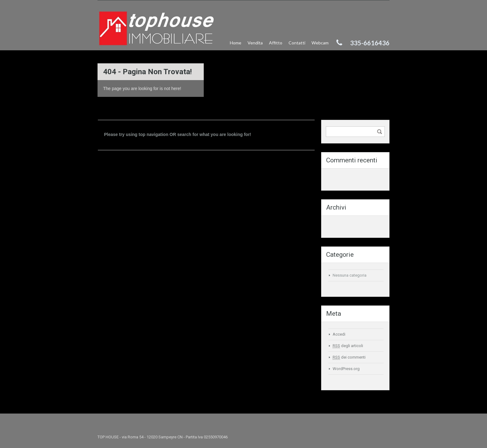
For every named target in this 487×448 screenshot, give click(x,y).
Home (236, 43)
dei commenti (349, 357)
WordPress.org (346, 369)
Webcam (320, 43)
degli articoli (348, 346)
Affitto (276, 43)
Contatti (297, 43)
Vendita (255, 43)
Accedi (339, 334)
